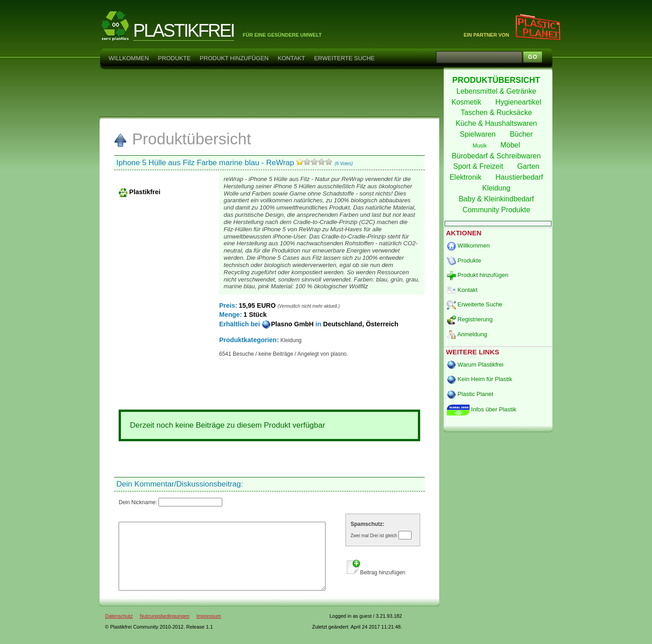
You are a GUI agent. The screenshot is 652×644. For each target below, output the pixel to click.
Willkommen (129, 58)
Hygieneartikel (519, 102)
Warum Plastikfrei (475, 365)
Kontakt (291, 58)
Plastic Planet (470, 394)
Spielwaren (479, 134)
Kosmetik (467, 102)
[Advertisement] (269, 92)
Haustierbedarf (520, 177)
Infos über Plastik (482, 409)
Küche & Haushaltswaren (497, 123)
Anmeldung (467, 334)
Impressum (209, 630)
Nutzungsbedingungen (164, 630)
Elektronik (467, 177)
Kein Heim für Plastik (479, 379)
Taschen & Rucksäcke (497, 112)
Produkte (174, 58)
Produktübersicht (182, 139)
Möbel (511, 145)
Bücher (522, 134)
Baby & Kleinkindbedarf (497, 199)
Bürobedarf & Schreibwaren (497, 156)
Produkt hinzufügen (234, 58)
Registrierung (470, 319)
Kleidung (497, 188)
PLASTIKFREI (184, 30)
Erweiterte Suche (345, 58)
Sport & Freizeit (479, 166)
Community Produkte (497, 210)
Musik (481, 146)
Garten (529, 166)
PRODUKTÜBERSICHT (497, 80)
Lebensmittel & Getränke (497, 91)
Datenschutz (119, 630)
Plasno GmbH (288, 324)
